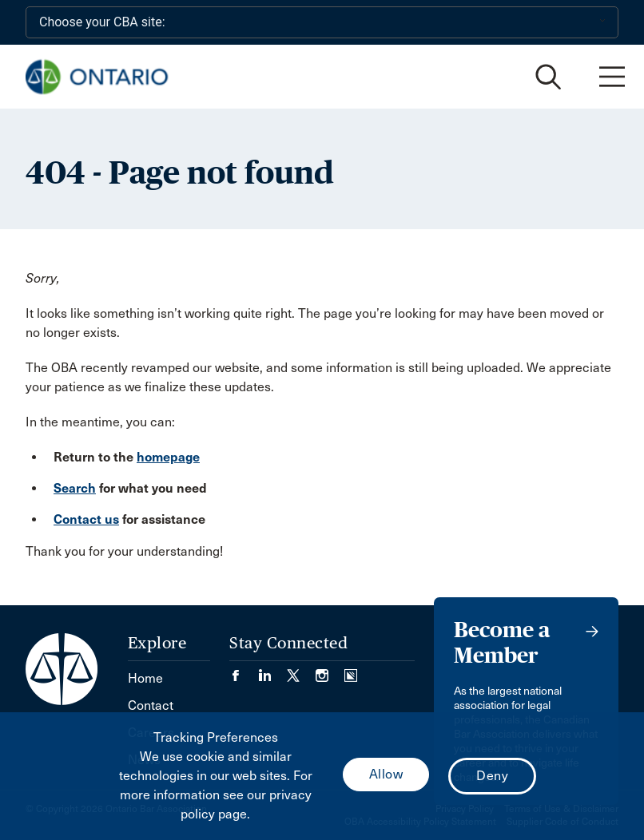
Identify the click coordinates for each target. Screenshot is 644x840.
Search (75, 488)
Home (145, 678)
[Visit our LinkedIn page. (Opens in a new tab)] (272, 670)
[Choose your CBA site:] (322, 22)
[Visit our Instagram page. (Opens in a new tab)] (330, 670)
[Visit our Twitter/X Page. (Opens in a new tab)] (301, 670)
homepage (168, 457)
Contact (151, 705)
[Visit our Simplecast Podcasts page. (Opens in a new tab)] (351, 670)
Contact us (86, 519)
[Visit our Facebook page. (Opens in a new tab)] (244, 670)
